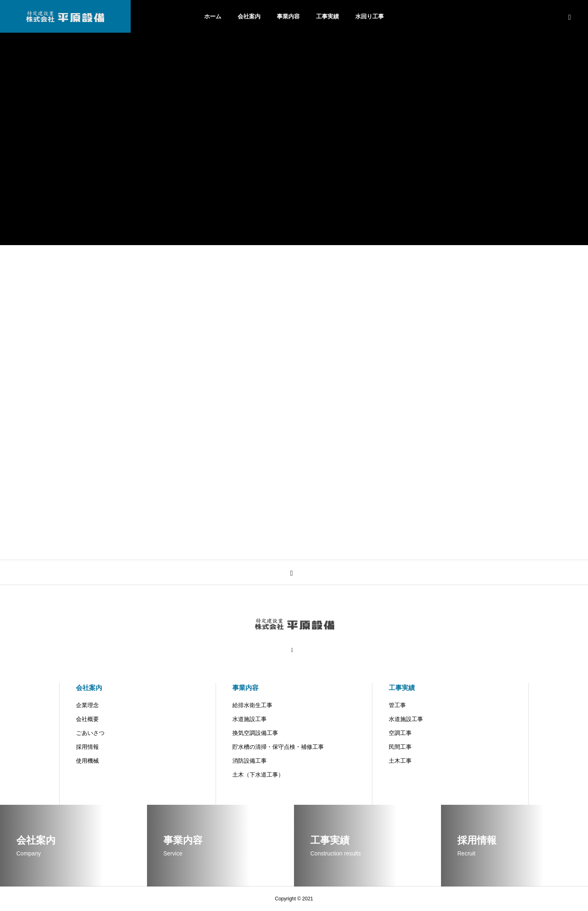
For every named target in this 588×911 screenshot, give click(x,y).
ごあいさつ (90, 733)
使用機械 (87, 761)
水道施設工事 (249, 719)
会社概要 (87, 719)
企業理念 (87, 705)
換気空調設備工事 (255, 733)
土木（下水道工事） (258, 775)
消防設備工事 (249, 761)
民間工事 (400, 747)
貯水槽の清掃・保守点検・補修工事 (278, 747)
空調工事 (400, 733)
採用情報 (87, 747)
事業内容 (288, 16)
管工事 (397, 705)
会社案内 (249, 16)
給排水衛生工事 (252, 705)
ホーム (213, 16)
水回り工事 (370, 16)
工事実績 (327, 16)
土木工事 (400, 761)
